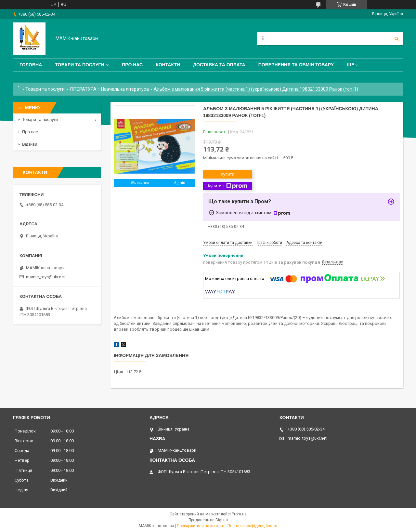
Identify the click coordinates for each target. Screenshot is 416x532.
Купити (227, 174)
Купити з (227, 186)
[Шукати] (396, 39)
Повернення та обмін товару (296, 65)
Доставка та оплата (219, 65)
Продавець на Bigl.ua (208, 520)
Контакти (168, 65)
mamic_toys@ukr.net (45, 277)
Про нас (132, 65)
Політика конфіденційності (252, 526)
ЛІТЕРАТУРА (83, 89)
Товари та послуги (79, 65)
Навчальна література (125, 89)
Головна (31, 65)
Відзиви (30, 144)
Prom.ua (239, 514)
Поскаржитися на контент (201, 526)
